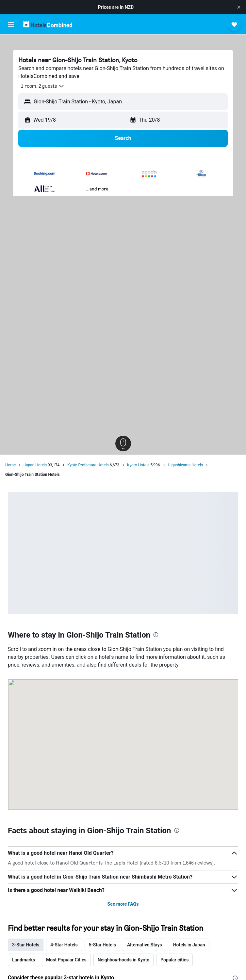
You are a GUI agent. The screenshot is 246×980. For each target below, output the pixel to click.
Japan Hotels (35, 465)
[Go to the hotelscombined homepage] (48, 24)
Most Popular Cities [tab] (66, 960)
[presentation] (156, 635)
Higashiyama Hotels (185, 465)
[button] (239, 7)
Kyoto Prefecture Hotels (88, 465)
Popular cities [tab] (174, 960)
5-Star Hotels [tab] (102, 945)
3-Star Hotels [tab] (26, 945)
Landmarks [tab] (24, 960)
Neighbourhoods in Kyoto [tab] (123, 960)
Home (10, 465)
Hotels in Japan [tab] (189, 945)
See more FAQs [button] (123, 904)
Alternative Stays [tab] (145, 945)
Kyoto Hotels (138, 465)
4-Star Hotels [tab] (64, 945)
